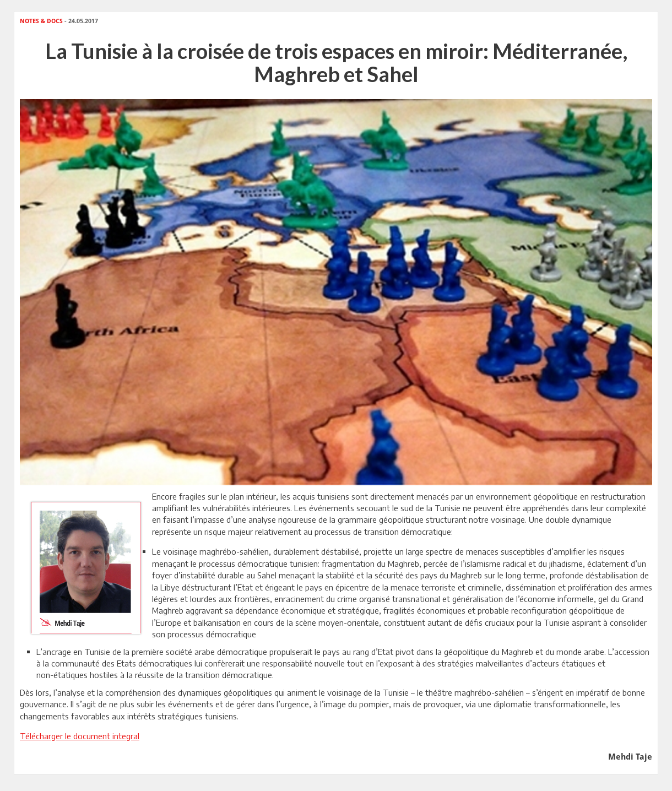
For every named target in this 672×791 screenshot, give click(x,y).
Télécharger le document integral (80, 736)
